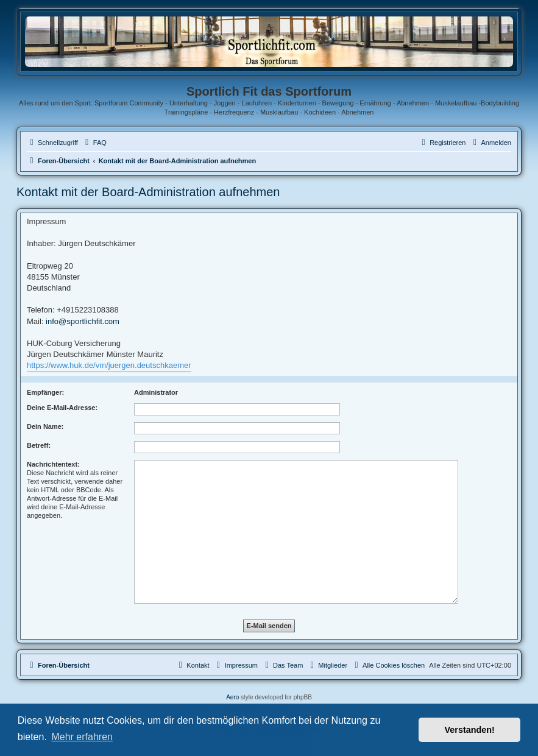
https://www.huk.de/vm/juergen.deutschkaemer (109, 365)
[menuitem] (94, 143)
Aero (232, 697)
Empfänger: (45, 392)
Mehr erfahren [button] (82, 737)
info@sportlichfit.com (83, 321)
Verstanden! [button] (470, 730)
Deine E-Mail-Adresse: (62, 408)
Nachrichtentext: (53, 464)
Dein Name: (45, 426)
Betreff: (39, 445)
